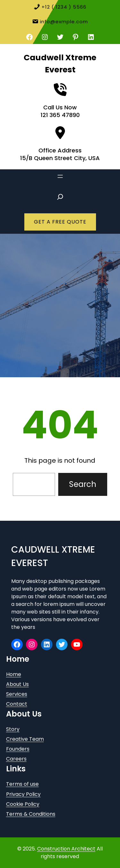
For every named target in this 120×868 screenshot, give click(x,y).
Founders (18, 749)
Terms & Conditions (31, 814)
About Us (17, 684)
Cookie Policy (23, 804)
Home (14, 674)
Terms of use (22, 784)
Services (17, 694)
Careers (16, 759)
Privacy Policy (23, 794)
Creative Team (25, 739)
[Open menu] (60, 176)
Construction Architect (66, 849)
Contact (17, 704)
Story (13, 729)
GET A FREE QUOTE (60, 222)
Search (83, 484)
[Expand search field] (60, 197)
